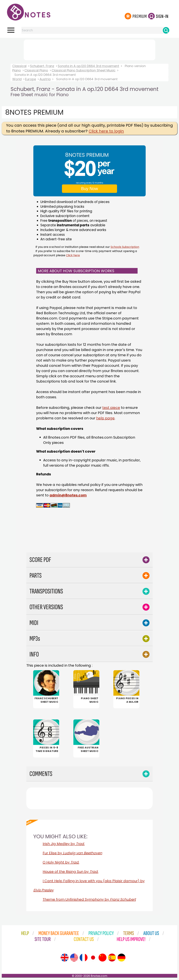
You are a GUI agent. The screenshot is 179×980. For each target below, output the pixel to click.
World (17, 79)
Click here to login (106, 131)
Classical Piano (36, 70)
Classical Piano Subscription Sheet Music (84, 70)
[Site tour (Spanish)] (112, 958)
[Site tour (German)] (121, 958)
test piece (111, 408)
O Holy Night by (61, 863)
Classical (19, 66)
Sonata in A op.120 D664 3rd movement (88, 66)
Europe (31, 79)
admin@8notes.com (68, 495)
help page (105, 418)
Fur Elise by (72, 853)
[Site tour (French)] (84, 958)
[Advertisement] (89, 49)
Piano (17, 70)
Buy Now (89, 189)
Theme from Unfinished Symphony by (89, 900)
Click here (73, 255)
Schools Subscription (125, 247)
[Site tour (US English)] (74, 958)
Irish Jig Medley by (64, 844)
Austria (45, 79)
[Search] (166, 30)
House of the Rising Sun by (70, 872)
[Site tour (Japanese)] (93, 958)
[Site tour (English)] (65, 958)
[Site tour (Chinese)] (102, 958)
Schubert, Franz (42, 66)
